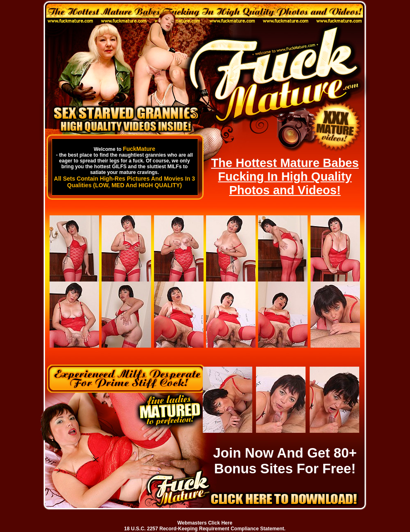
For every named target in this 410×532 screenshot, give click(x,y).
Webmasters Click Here (205, 523)
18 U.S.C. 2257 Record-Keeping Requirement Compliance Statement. (205, 529)
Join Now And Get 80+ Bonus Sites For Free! (285, 461)
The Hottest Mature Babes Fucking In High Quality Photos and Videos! (285, 177)
